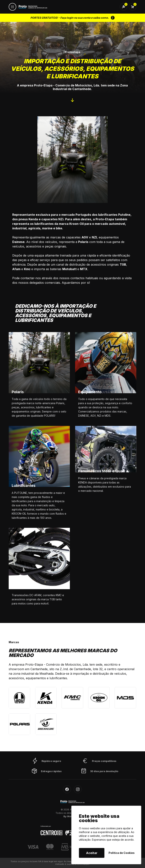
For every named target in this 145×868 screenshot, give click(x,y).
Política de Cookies (122, 853)
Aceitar (92, 853)
